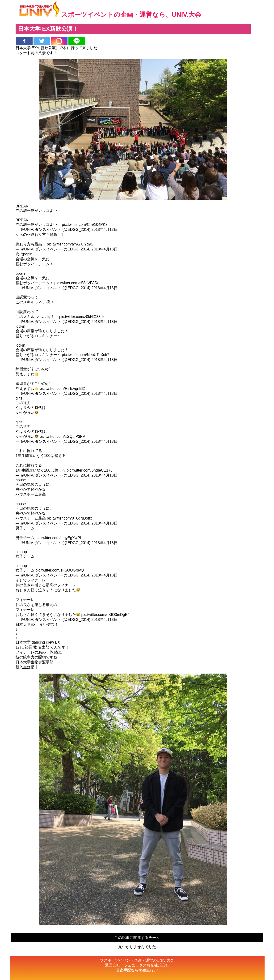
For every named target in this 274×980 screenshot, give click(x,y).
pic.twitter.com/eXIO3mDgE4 (106, 615)
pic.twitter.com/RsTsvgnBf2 (62, 389)
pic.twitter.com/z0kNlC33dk (82, 317)
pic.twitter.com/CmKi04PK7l (85, 225)
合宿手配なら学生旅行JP (137, 970)
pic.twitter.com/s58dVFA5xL (78, 283)
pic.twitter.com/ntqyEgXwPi (58, 538)
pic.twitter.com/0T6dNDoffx (69, 518)
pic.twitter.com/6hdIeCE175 (90, 470)
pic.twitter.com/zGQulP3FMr (63, 436)
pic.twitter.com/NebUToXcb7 (85, 355)
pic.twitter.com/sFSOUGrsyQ (59, 570)
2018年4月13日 (104, 230)
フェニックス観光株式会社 (147, 965)
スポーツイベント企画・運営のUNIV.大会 (139, 960)
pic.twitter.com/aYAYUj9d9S (70, 244)
